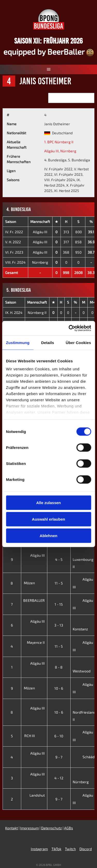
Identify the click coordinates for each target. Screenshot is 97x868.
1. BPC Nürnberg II (59, 142)
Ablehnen (48, 535)
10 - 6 (59, 688)
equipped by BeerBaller (49, 52)
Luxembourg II (83, 559)
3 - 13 (59, 625)
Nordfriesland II (84, 712)
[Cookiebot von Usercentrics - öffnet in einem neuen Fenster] (69, 328)
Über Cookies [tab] (78, 342)
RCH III (34, 736)
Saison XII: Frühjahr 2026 (48, 41)
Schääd (84, 757)
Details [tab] (48, 342)
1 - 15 (59, 604)
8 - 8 (59, 667)
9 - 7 (59, 757)
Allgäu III (51, 151)
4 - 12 (59, 778)
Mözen (33, 583)
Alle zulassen (48, 502)
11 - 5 (59, 583)
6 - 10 (59, 736)
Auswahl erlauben (48, 519)
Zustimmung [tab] (18, 342)
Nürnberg (68, 151)
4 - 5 (59, 559)
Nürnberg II (37, 312)
